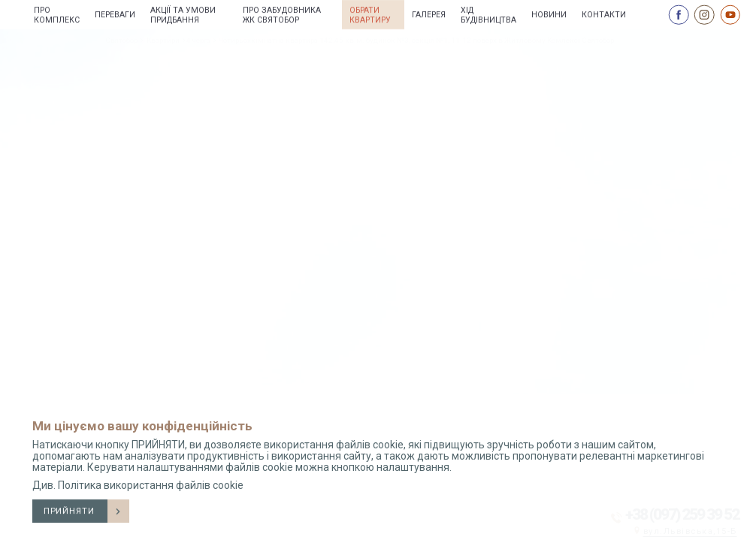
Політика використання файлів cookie (151, 485)
